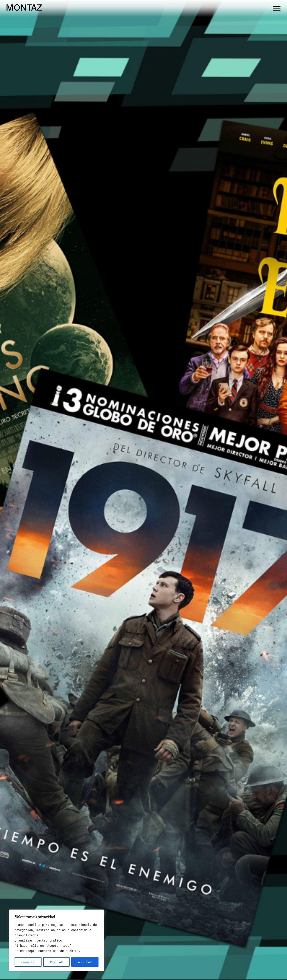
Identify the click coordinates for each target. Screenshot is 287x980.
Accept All (85, 962)
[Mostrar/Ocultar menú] (277, 9)
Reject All (56, 962)
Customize (28, 962)
